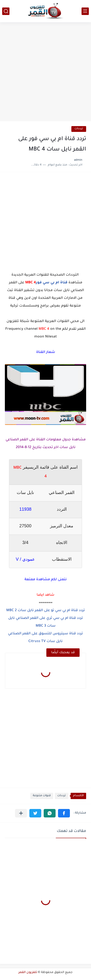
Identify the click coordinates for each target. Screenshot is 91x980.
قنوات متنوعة (42, 796)
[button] (64, 813)
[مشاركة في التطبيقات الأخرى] (21, 813)
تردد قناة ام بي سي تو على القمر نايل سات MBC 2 (46, 611)
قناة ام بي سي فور (52, 283)
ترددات (79, 129)
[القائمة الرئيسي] (85, 11)
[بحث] (6, 11)
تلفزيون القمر (28, 973)
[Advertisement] (45, 72)
